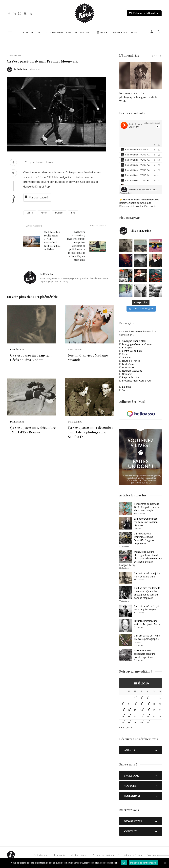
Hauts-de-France (131, 361)
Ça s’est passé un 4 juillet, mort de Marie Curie (148, 575)
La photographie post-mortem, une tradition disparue (146, 522)
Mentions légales (79, 855)
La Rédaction (20, 69)
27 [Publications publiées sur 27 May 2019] (123, 723)
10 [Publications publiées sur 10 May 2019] (148, 704)
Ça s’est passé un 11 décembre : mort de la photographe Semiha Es (91, 432)
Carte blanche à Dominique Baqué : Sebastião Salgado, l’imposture (144, 539)
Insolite (44, 213)
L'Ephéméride (14, 55)
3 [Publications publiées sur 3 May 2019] (148, 698)
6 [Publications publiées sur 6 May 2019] (122, 704)
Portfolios (87, 32)
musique (59, 213)
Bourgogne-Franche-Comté (137, 344)
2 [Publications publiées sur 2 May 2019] (141, 698)
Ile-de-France (129, 364)
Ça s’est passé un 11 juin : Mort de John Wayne (148, 608)
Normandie (128, 367)
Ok (124, 863)
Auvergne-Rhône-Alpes (134, 341)
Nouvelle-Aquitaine (132, 371)
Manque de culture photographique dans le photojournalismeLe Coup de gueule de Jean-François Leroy (141, 558)
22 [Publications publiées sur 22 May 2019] (135, 716)
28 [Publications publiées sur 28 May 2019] (129, 723)
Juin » (129, 727)
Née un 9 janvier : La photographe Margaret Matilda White (138, 97)
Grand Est (127, 357)
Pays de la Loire (131, 377)
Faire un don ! (153, 855)
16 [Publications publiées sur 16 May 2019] (141, 710)
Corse (125, 354)
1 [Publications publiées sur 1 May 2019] (135, 698)
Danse (30, 213)
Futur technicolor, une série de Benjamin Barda (147, 623)
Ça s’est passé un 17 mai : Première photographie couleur (148, 639)
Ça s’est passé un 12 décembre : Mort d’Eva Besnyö (33, 430)
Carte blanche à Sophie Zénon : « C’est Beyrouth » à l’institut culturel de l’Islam (53, 241)
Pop (73, 213)
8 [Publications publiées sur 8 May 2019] (135, 704)
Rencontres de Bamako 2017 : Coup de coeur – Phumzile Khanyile (147, 507)
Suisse (125, 390)
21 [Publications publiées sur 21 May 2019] (129, 716)
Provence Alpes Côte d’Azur (137, 381)
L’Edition (72, 32)
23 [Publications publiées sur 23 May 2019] (141, 716)
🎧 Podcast (103, 32)
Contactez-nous (41, 855)
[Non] (165, 863)
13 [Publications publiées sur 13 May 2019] (123, 710)
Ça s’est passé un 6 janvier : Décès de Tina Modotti (31, 357)
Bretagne (127, 348)
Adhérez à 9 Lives (133, 855)
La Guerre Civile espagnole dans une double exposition (145, 654)
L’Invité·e (28, 32)
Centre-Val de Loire (132, 351)
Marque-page (36, 197)
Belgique (127, 387)
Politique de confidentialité (106, 855)
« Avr (122, 727)
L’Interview (56, 32)
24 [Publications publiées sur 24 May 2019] (148, 716)
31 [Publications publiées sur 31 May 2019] (148, 723)
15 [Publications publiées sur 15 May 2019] (135, 710)
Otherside (119, 32)
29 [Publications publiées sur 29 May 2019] (135, 723)
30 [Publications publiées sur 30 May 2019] (141, 723)
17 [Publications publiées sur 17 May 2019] (148, 710)
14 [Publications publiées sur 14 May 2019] (129, 710)
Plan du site (60, 855)
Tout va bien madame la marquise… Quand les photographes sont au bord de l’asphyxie (147, 593)
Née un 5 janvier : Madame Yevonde (88, 357)
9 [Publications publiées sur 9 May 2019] (141, 704)
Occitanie (127, 374)
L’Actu (41, 32)
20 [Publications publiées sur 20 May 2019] (123, 716)
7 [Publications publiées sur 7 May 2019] (129, 704)
